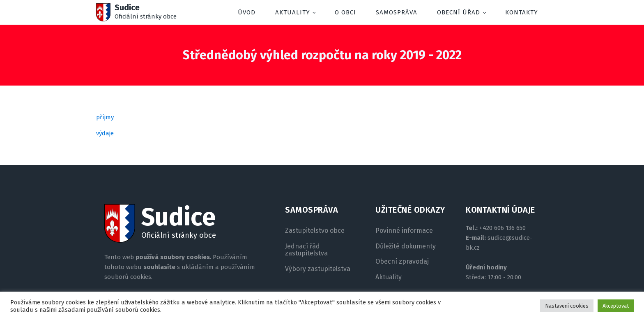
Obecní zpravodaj (402, 262)
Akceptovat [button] (616, 306)
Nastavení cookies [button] (567, 306)
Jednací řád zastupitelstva (306, 250)
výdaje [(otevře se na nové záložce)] (105, 133)
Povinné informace (404, 231)
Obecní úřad (459, 12)
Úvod (247, 12)
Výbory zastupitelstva (318, 269)
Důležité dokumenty (406, 246)
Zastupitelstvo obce (315, 231)
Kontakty (522, 12)
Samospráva (397, 12)
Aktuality (293, 12)
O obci (345, 12)
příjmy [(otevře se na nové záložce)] (105, 117)
